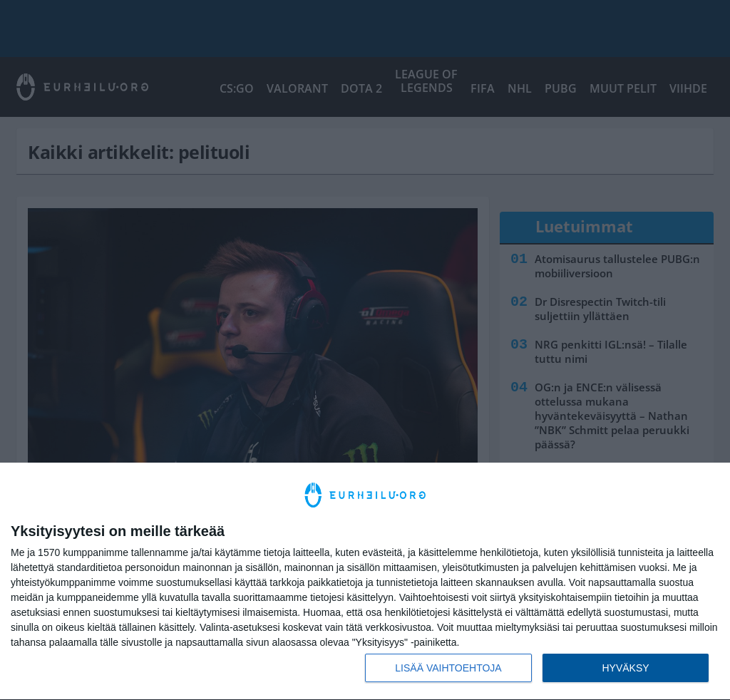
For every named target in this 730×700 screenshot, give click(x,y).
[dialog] (365, 582)
